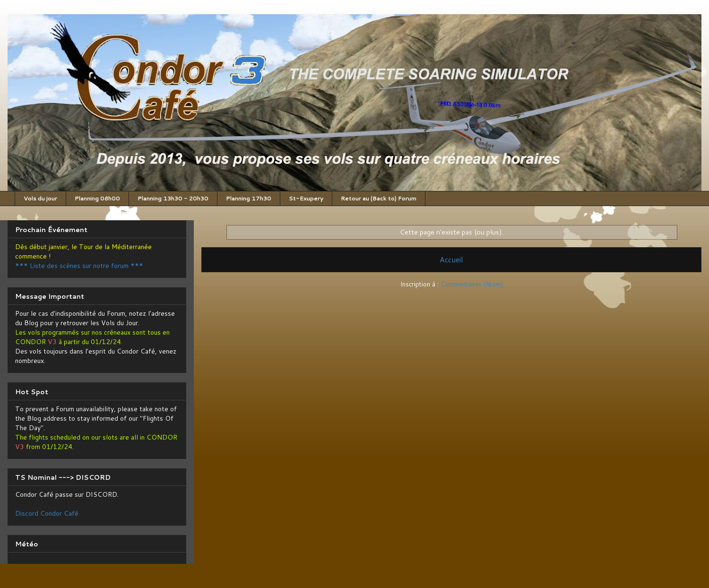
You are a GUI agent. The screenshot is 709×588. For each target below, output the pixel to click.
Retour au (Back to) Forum (379, 198)
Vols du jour (40, 198)
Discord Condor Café (47, 513)
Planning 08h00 (97, 198)
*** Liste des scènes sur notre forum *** (79, 266)
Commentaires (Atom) (472, 284)
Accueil (451, 259)
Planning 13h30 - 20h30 (173, 198)
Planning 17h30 (249, 198)
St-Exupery (306, 198)
